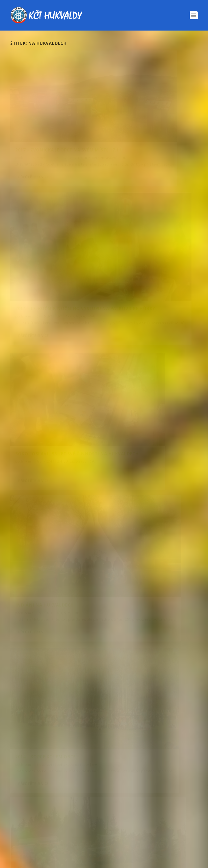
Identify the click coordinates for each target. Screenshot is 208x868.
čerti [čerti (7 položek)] (175, 837)
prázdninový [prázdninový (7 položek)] (33, 815)
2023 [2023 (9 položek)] (67, 750)
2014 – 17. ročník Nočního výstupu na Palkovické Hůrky (150, 116)
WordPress (74, 862)
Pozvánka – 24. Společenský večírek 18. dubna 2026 (74, 630)
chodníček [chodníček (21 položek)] (64, 761)
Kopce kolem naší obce (76, 675)
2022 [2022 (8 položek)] (47, 750)
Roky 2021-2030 (84, 635)
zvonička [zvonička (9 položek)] (149, 837)
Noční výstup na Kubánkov (34, 473)
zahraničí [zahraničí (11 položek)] (31, 837)
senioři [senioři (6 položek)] (128, 815)
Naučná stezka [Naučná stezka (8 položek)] (76, 794)
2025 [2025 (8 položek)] (108, 750)
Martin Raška (33, 468)
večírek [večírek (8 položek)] (120, 826)
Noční (87, 468)
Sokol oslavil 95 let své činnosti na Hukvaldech (47, 237)
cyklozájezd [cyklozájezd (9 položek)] (124, 761)
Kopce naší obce (77, 353)
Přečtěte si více (33, 156)
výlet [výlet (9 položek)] (170, 826)
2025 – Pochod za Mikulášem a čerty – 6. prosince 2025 (77, 710)
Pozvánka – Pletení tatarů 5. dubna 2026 (65, 650)
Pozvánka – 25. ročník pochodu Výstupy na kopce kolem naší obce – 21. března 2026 (102, 670)
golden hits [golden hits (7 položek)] (160, 761)
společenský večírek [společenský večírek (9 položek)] (40, 826)
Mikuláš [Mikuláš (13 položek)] (142, 783)
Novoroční (138, 369)
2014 (61, 248)
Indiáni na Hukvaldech (142, 235)
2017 (73, 126)
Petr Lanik (129, 365)
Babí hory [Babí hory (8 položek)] (133, 750)
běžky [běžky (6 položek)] (160, 750)
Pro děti (59, 473)
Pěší (121, 675)
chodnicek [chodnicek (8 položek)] (31, 761)
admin (29, 248)
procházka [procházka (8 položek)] (124, 805)
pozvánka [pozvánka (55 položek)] (91, 805)
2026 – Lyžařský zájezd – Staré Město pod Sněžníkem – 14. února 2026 (90, 690)
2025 (55, 715)
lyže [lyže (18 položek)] (117, 783)
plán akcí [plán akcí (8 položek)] (145, 794)
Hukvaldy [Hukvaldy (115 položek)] (32, 772)
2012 (70, 468)
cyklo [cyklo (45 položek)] (94, 761)
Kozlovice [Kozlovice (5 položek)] (149, 772)
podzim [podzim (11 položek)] (173, 794)
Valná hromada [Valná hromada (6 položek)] (86, 826)
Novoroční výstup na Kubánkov (169, 369)
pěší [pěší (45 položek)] (62, 815)
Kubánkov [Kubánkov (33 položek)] (31, 783)
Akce (78, 468)
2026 (54, 635)
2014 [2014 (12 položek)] (26, 750)
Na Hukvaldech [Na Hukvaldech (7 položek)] (35, 794)
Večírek (102, 635)
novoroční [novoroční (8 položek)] (113, 794)
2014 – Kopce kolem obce (46, 345)
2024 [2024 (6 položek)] (87, 750)
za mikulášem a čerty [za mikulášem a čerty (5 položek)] (108, 837)
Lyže (63, 695)
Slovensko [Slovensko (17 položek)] (158, 815)
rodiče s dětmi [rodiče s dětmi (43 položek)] (94, 815)
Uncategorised (76, 248)
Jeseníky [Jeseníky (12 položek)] (63, 772)
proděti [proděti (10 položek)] (155, 805)
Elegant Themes (35, 862)
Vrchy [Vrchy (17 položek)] (146, 826)
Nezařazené (41, 131)
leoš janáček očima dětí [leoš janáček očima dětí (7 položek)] (77, 783)
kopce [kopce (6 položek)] (122, 772)
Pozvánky (65, 635)
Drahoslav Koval (36, 126)
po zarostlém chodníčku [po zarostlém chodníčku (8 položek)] (45, 805)
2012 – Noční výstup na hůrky (52, 460)
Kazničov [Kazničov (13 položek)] (94, 772)
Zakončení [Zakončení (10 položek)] (64, 837)
